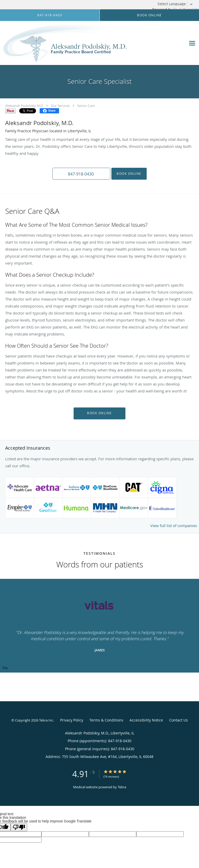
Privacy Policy (72, 720)
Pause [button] (5, 668)
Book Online (129, 174)
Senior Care (86, 106)
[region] (99, 626)
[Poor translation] (19, 827)
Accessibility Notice (146, 720)
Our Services (60, 106)
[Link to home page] (89, 43)
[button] (81, 174)
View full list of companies (174, 526)
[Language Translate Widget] (177, 4)
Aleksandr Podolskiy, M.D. (24, 106)
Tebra (122, 787)
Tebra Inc (46, 720)
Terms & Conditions (106, 720)
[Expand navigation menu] (192, 43)
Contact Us (179, 720)
